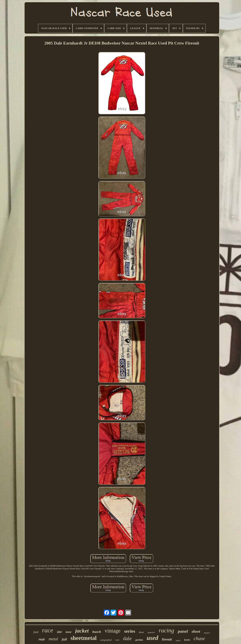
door (141, 632)
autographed (106, 640)
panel (183, 631)
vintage (113, 631)
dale (127, 638)
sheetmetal (84, 638)
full (64, 639)
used (152, 638)
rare (117, 640)
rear (42, 639)
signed (178, 640)
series (130, 631)
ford (36, 632)
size (59, 632)
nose (69, 632)
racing (166, 630)
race (48, 630)
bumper (207, 633)
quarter (151, 632)
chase (199, 638)
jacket (82, 631)
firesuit (167, 639)
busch (97, 632)
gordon (139, 640)
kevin (187, 640)
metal (53, 639)
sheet (196, 631)
